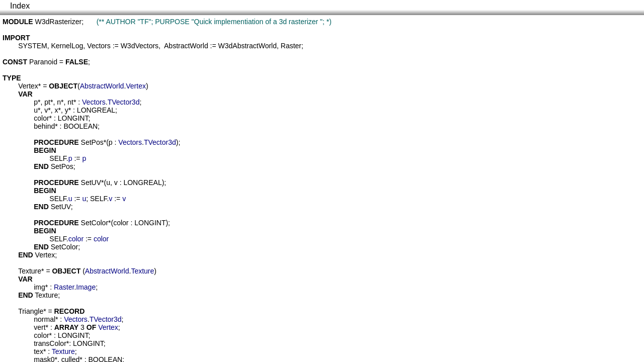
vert (39, 327)
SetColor (95, 223)
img (39, 287)
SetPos (92, 142)
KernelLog (67, 46)
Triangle (31, 311)
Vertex (28, 86)
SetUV (91, 183)
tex (38, 351)
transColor (50, 343)
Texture (30, 271)
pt (47, 102)
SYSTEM (33, 46)
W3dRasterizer (59, 22)
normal (45, 319)
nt (70, 102)
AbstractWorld (186, 46)
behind (44, 126)
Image (86, 287)
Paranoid (43, 62)
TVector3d (124, 102)
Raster (291, 46)
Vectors (99, 46)
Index (20, 6)
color (41, 118)
